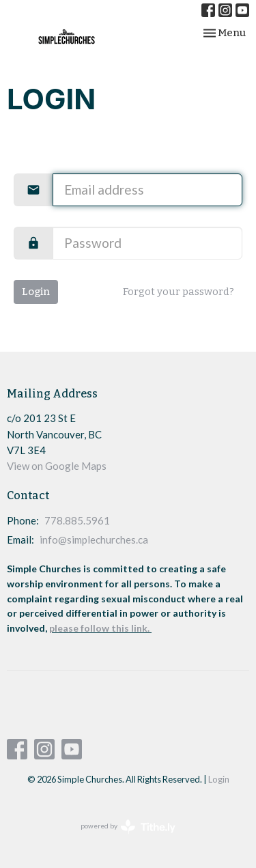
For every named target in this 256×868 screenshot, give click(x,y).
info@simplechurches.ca (94, 540)
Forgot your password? (179, 292)
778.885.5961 (77, 520)
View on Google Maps (57, 466)
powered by (128, 827)
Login (36, 292)
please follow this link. (100, 628)
